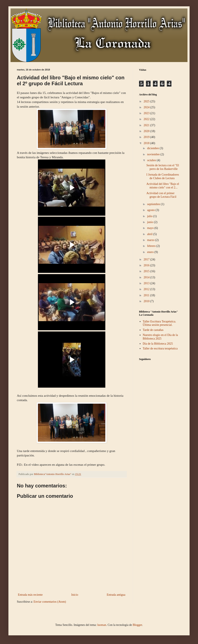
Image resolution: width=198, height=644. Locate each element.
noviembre (154, 154)
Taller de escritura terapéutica (160, 348)
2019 (147, 137)
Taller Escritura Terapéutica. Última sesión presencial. (159, 323)
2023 (147, 113)
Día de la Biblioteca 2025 (158, 344)
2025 (147, 101)
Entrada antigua (116, 595)
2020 (147, 131)
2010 (147, 301)
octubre (152, 160)
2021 (147, 125)
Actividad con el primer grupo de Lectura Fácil (161, 195)
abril (150, 234)
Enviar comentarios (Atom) (50, 602)
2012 (147, 289)
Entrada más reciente (30, 595)
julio (150, 216)
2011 (147, 295)
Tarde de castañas (153, 330)
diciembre (153, 148)
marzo (151, 240)
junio (150, 222)
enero (151, 252)
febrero (152, 246)
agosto (151, 210)
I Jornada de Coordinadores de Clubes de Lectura (163, 176)
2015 (147, 271)
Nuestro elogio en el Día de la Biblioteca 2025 (160, 337)
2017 (147, 259)
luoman (102, 625)
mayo (151, 228)
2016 (147, 265)
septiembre (154, 204)
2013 (147, 283)
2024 (147, 107)
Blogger (137, 625)
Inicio (75, 595)
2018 (147, 143)
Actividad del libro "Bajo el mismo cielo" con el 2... (163, 186)
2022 (147, 119)
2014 (147, 277)
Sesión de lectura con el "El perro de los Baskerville (163, 167)
